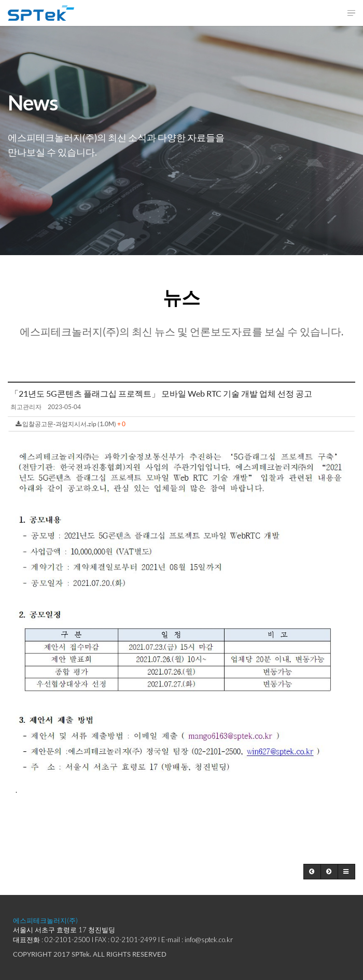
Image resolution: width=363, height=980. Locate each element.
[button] (312, 872)
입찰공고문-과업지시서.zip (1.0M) (71, 424)
